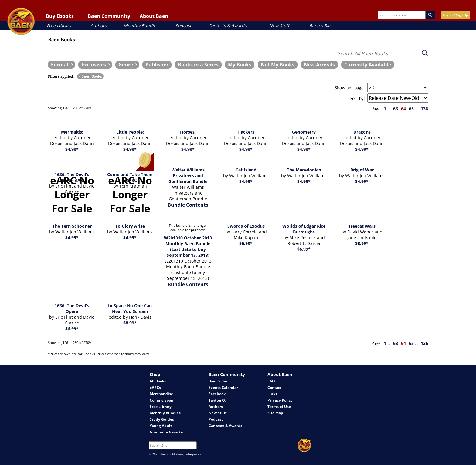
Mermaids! (72, 132)
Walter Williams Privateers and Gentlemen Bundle (188, 176)
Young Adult (161, 426)
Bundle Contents (188, 205)
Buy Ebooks (60, 16)
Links (272, 394)
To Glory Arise (130, 226)
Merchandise (161, 394)
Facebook (217, 394)
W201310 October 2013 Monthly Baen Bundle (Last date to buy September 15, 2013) (188, 246)
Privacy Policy (280, 400)
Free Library (59, 26)
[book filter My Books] (240, 65)
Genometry (304, 132)
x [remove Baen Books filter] (80, 76)
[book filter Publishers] (157, 65)
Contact (274, 387)
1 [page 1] (385, 109)
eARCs (155, 387)
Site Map (275, 413)
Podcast (183, 26)
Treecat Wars (362, 226)
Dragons (362, 132)
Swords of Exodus (246, 226)
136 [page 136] (424, 109)
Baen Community (109, 16)
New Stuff (279, 26)
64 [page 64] (403, 109)
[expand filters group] (61, 65)
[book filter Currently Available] (368, 65)
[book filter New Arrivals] (319, 65)
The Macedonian (304, 170)
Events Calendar (223, 387)
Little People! (130, 132)
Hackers (246, 132)
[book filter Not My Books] (278, 65)
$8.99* (362, 243)
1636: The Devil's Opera (72, 308)
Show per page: (350, 88)
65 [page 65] (411, 109)
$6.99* (246, 243)
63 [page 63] (396, 109)
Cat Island (246, 170)
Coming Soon (161, 400)
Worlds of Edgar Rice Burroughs (304, 229)
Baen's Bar (320, 26)
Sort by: (357, 98)
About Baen (154, 16)
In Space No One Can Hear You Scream (130, 308)
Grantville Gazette (166, 432)
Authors (99, 26)
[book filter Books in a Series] (198, 65)
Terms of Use (279, 407)
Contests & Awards (227, 26)
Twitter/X (217, 400)
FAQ (271, 381)
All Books (158, 381)
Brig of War (362, 170)
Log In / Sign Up (455, 15)
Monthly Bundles (141, 26)
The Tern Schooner (72, 226)
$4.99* (72, 149)
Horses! (188, 132)
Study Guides (162, 419)
